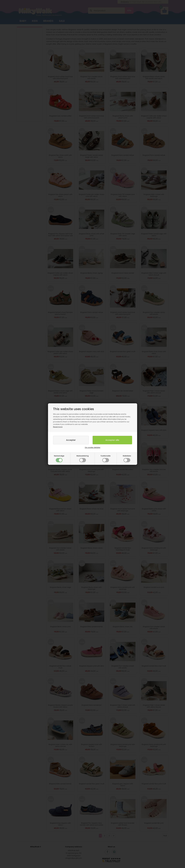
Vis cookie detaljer (93, 447)
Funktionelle (106, 458)
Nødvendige (59, 458)
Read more (58, 427)
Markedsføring (83, 458)
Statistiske (127, 458)
